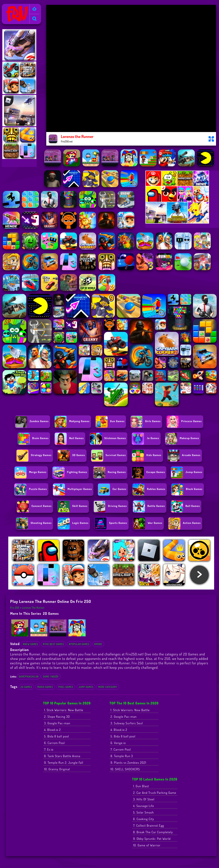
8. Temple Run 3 (122, 756)
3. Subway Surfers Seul (127, 723)
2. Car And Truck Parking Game (155, 793)
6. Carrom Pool (55, 743)
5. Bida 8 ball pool (57, 736)
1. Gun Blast (141, 786)
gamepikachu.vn (29, 677)
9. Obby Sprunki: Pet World (152, 839)
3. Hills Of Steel (144, 799)
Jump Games (86, 687)
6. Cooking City (144, 819)
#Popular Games (79, 644)
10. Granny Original (57, 769)
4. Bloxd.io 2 (53, 730)
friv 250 (138, 663)
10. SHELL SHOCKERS (125, 769)
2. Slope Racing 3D (57, 717)
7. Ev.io (49, 749)
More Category (108, 687)
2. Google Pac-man (124, 717)
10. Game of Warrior (147, 845)
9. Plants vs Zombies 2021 (128, 763)
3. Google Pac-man (57, 723)
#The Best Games (53, 644)
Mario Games (45, 687)
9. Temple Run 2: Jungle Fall (64, 763)
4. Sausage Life (144, 806)
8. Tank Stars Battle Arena (62, 756)
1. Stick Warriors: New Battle (64, 710)
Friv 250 (9, 7)
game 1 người (51, 677)
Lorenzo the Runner (33, 608)
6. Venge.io (118, 743)
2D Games (51, 613)
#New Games (30, 644)
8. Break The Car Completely (153, 832)
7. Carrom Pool (121, 749)
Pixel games (66, 687)
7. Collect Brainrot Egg (149, 826)
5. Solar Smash (143, 812)
